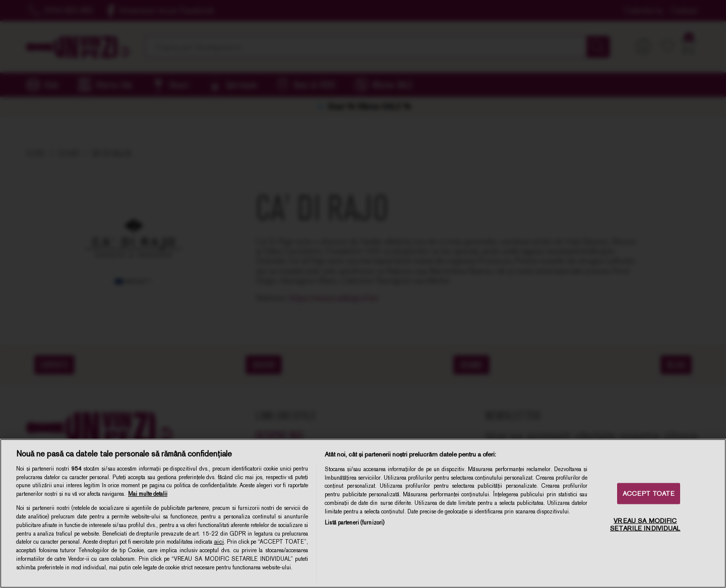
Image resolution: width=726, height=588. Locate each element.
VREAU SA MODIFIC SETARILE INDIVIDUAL (645, 524)
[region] (363, 513)
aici (219, 542)
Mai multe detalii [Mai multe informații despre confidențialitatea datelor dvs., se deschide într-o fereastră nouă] (148, 494)
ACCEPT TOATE (649, 494)
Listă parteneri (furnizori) (354, 522)
